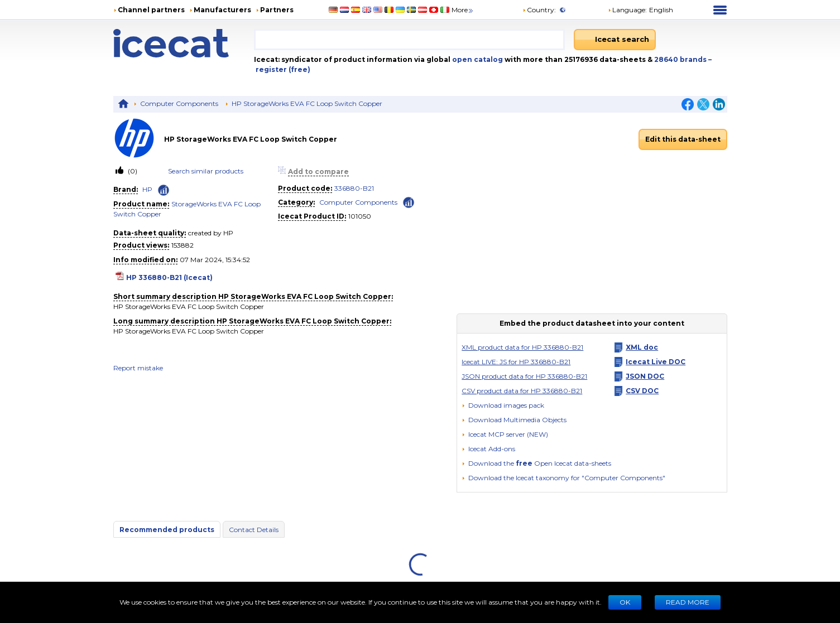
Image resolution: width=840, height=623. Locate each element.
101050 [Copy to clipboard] (360, 216)
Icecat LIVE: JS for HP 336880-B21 (516, 362)
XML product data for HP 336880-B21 (522, 347)
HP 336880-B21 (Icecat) (169, 277)
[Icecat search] (615, 40)
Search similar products (206, 171)
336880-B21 (354, 188)
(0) (132, 171)
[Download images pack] (503, 405)
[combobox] (409, 40)
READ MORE (688, 602)
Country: (539, 10)
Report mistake (138, 368)
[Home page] (184, 43)
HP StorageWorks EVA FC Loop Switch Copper (307, 103)
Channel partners (151, 10)
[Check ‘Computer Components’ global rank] (409, 202)
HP (147, 189)
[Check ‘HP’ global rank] (164, 190)
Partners (277, 10)
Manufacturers (222, 10)
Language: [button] (627, 10)
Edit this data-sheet (683, 139)
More (463, 10)
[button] (514, 420)
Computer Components (179, 103)
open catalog (477, 59)
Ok (625, 602)
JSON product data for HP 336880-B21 (524, 376)
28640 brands (681, 59)
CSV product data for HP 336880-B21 (522, 391)
